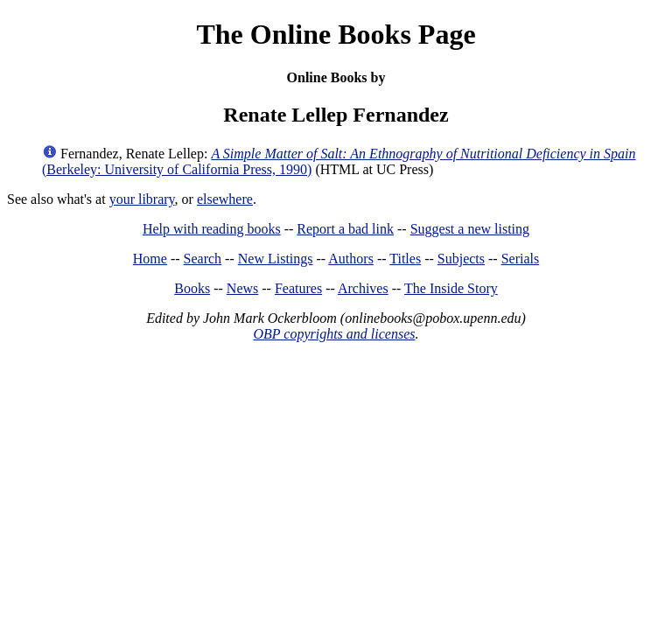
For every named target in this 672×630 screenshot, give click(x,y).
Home (150, 259)
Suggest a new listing (470, 229)
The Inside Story (451, 288)
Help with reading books (212, 229)
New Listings (276, 259)
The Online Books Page (336, 34)
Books (192, 288)
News (242, 288)
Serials (521, 259)
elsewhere (225, 199)
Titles (405, 259)
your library (142, 199)
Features (298, 288)
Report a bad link (345, 229)
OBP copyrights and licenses (334, 334)
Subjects (461, 259)
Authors (351, 259)
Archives (363, 288)
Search (203, 259)
